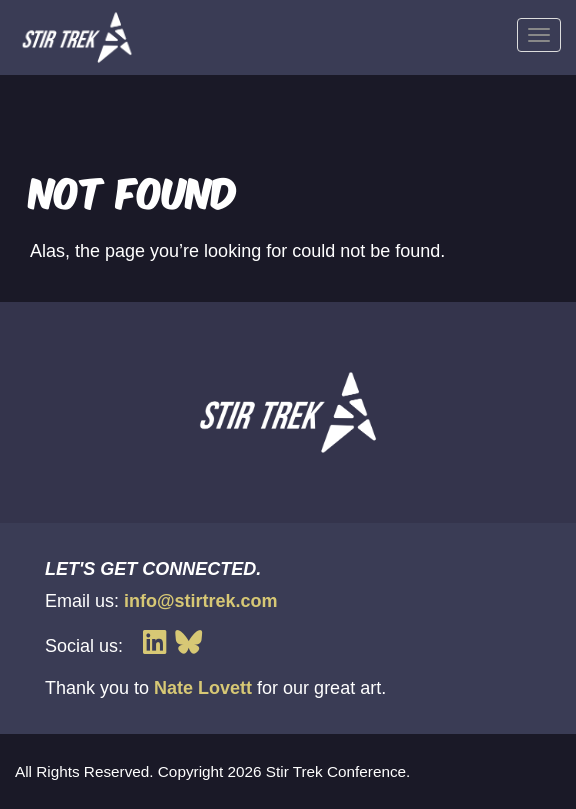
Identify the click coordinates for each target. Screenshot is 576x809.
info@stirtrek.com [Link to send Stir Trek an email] (201, 601)
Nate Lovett (203, 688)
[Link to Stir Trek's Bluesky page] (188, 643)
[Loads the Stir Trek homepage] (77, 37)
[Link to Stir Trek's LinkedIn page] (159, 643)
